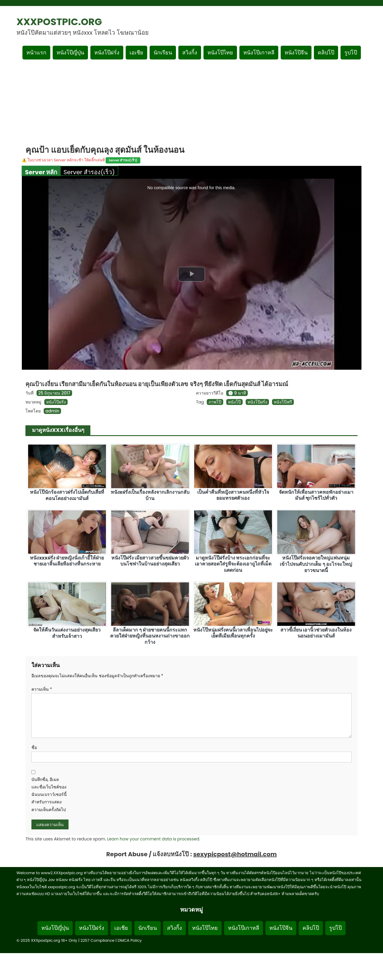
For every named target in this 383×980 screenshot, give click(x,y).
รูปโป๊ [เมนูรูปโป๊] (351, 52)
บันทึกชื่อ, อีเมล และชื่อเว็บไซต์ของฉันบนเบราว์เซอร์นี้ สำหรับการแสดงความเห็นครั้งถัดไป (49, 795)
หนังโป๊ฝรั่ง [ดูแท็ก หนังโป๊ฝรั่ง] (257, 402)
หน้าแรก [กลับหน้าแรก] (36, 52)
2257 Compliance (98, 940)
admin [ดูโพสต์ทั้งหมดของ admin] (52, 411)
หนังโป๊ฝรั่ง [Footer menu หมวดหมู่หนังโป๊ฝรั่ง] (92, 928)
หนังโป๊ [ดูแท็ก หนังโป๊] (234, 402)
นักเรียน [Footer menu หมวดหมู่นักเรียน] (148, 928)
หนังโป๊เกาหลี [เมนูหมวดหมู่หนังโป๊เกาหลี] (259, 52)
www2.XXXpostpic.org (62, 873)
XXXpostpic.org (59, 22)
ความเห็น (42, 689)
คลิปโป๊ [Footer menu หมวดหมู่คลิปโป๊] (311, 928)
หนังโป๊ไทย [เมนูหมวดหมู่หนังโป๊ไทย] (220, 52)
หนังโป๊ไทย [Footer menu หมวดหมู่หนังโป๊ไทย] (205, 928)
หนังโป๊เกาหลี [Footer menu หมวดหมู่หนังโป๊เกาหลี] (244, 928)
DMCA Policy (130, 940)
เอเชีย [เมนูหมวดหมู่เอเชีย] (136, 52)
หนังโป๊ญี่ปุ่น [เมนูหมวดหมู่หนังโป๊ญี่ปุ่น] (70, 52)
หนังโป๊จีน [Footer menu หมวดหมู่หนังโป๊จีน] (281, 928)
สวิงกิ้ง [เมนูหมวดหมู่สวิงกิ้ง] (190, 52)
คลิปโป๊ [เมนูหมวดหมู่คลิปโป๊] (326, 52)
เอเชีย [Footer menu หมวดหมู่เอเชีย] (121, 928)
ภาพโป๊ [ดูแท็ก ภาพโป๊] (215, 402)
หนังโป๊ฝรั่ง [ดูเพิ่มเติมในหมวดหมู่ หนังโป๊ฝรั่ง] (56, 402)
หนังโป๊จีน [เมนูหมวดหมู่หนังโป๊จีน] (296, 52)
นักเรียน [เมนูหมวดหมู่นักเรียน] (163, 52)
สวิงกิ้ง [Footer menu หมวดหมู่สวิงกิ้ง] (174, 928)
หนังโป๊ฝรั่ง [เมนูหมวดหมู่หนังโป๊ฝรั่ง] (107, 52)
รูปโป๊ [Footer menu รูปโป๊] (335, 928)
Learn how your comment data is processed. (154, 839)
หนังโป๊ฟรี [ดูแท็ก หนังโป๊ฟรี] (283, 402)
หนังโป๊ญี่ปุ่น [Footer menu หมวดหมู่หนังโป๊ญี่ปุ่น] (55, 928)
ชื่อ (34, 747)
